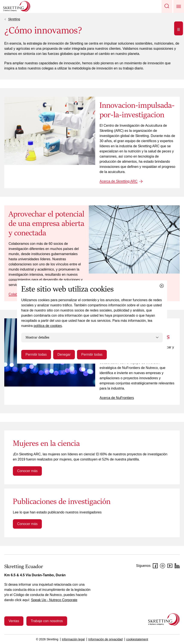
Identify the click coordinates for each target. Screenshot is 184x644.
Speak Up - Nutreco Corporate (54, 600)
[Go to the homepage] (164, 619)
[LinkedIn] (177, 566)
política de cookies (48, 326)
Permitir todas (36, 354)
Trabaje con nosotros (47, 621)
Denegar (64, 354)
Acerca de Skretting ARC (118, 181)
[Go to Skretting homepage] (17, 6)
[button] (167, 6)
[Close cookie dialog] (162, 286)
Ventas (14, 621)
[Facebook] (155, 566)
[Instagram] (163, 566)
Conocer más (27, 471)
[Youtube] (170, 566)
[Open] (179, 28)
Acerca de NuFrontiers (117, 398)
